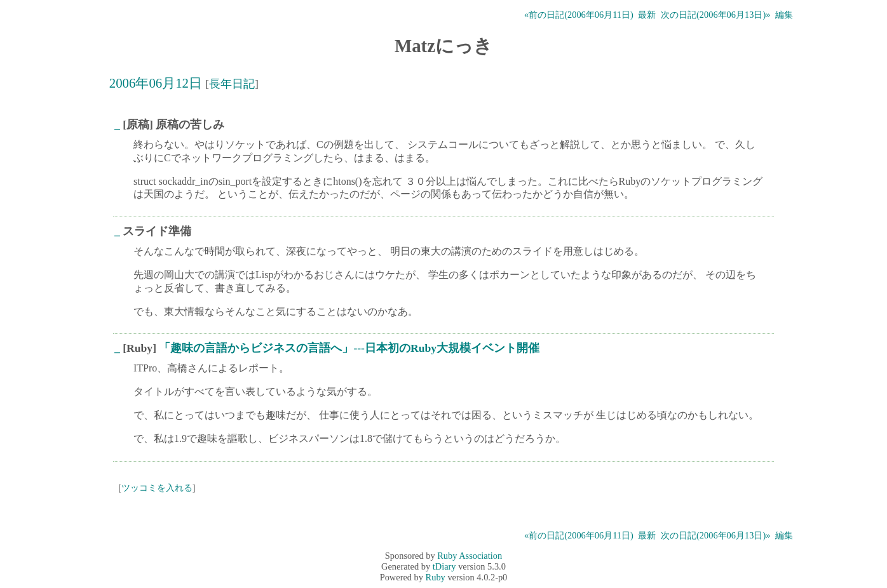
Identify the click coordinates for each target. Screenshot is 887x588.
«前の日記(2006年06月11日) (579, 15)
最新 (647, 15)
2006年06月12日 (156, 83)
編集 (784, 15)
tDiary (444, 566)
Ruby (436, 577)
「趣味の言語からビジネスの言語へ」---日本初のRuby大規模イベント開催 (349, 348)
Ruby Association (470, 556)
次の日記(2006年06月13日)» (715, 15)
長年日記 (232, 84)
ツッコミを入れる (157, 488)
